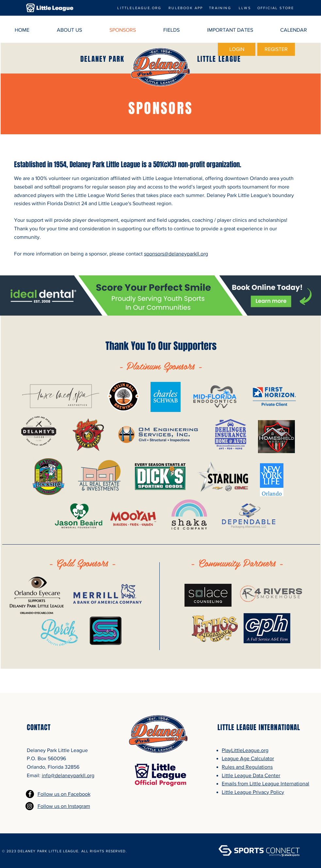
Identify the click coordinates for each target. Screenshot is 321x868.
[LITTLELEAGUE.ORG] (139, 8)
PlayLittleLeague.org (245, 750)
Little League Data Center (251, 775)
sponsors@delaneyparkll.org (176, 254)
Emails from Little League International (265, 784)
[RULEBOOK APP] (186, 8)
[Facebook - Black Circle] (30, 794)
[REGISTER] (276, 49)
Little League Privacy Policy (253, 792)
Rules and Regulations (247, 767)
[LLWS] (245, 8)
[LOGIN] (237, 49)
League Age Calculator (248, 758)
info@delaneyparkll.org (68, 775)
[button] (69, 30)
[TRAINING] (220, 8)
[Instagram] (30, 806)
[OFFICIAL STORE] (276, 8)
